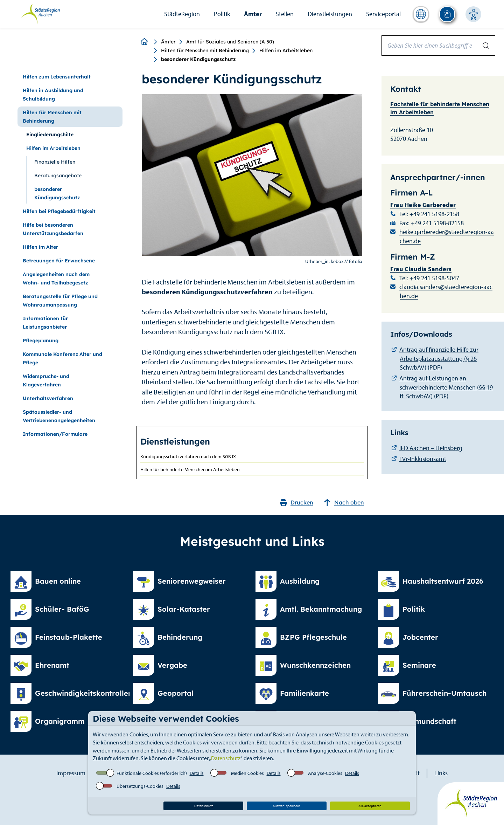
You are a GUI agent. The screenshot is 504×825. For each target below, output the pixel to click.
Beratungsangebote (58, 176)
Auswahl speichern (286, 806)
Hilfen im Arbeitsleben (286, 50)
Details (197, 773)
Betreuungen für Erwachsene (59, 261)
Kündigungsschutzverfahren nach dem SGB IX (188, 456)
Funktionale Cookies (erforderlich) (152, 773)
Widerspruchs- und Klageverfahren (46, 380)
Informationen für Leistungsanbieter (45, 323)
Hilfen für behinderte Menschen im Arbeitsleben (190, 469)
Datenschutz (226, 758)
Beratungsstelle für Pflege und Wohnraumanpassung (60, 301)
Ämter (253, 14)
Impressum (71, 773)
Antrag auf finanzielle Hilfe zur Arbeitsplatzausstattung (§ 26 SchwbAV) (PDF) (439, 358)
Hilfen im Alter (40, 247)
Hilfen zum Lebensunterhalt (57, 77)
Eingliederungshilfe (50, 135)
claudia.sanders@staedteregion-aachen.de (446, 291)
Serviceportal (383, 14)
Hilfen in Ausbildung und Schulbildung (53, 95)
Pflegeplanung (41, 341)
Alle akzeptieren (370, 806)
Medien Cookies (247, 773)
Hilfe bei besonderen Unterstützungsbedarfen (53, 229)
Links (441, 773)
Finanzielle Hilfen (55, 162)
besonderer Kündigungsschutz (57, 193)
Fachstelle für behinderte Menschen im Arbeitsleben (440, 108)
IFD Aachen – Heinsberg (431, 448)
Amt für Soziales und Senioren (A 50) (230, 42)
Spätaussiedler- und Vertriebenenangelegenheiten (59, 416)
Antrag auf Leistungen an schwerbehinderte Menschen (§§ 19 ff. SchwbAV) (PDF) (446, 387)
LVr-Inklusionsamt (423, 459)
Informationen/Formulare (55, 434)
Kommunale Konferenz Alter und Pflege (62, 358)
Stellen (285, 14)
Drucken (297, 503)
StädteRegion (182, 14)
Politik (222, 14)
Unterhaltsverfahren (48, 398)
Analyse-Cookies (325, 773)
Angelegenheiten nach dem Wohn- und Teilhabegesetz (56, 279)
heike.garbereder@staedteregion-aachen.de (447, 236)
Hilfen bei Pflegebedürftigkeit (59, 211)
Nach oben (344, 503)
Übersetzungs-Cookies (140, 786)
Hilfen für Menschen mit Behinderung (205, 50)
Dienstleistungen (330, 14)
